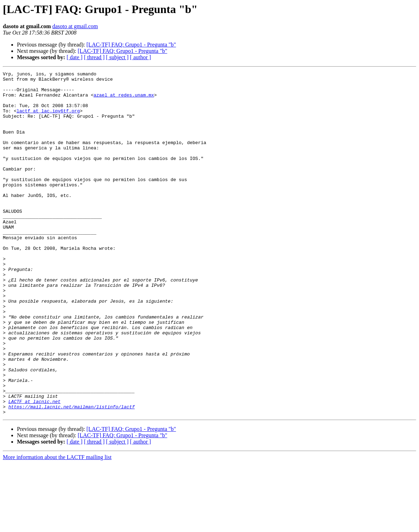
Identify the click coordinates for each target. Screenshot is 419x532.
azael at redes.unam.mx (124, 100)
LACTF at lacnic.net (35, 468)
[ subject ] (117, 57)
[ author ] (141, 57)
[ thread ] (94, 57)
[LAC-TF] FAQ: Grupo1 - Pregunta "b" (131, 45)
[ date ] (75, 57)
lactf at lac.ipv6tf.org (48, 119)
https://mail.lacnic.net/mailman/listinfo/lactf (72, 474)
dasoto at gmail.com (75, 26)
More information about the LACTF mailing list (57, 526)
